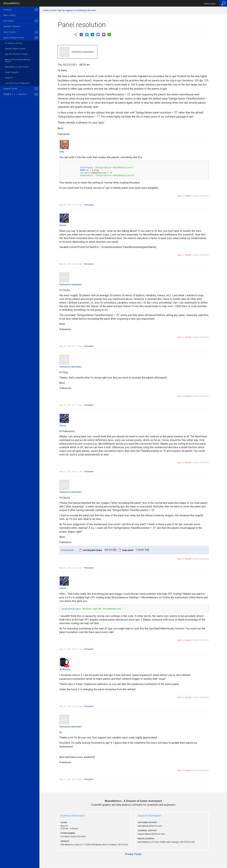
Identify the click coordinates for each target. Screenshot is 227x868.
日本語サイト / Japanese (15, 94)
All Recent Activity (14, 43)
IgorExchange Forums (14, 38)
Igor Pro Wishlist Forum (16, 54)
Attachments (67, 550)
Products (8, 10)
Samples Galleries (12, 26)
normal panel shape (92, 550)
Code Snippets (12, 72)
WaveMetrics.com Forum (17, 67)
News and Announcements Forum (18, 61)
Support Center (10, 89)
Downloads (9, 21)
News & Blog (9, 15)
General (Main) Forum (15, 49)
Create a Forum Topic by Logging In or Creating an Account (69, 10)
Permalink (89, 205)
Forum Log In (210, 4)
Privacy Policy (133, 854)
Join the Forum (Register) (17, 83)
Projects (9, 78)
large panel (128, 550)
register (188, 196)
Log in (180, 196)
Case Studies (10, 32)
